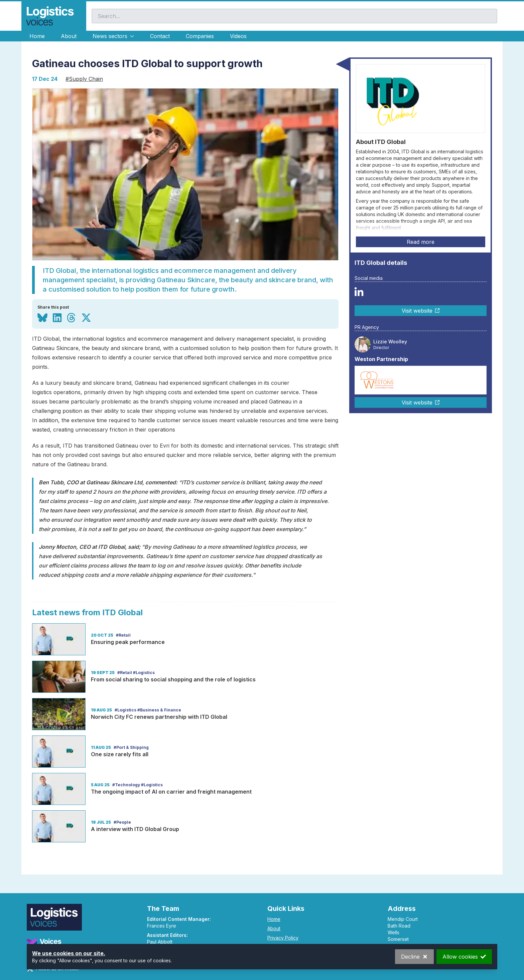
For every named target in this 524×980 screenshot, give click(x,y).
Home (37, 36)
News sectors (113, 36)
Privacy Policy (283, 938)
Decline (414, 957)
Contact (160, 36)
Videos (238, 36)
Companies (200, 36)
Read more (421, 242)
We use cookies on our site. (69, 953)
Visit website (421, 311)
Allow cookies (464, 957)
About (69, 36)
